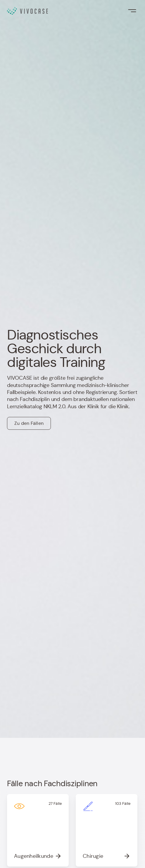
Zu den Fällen (29, 423)
